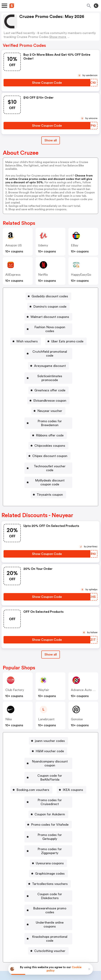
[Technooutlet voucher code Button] (48, 451)
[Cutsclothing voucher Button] (48, 892)
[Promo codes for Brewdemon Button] (48, 409)
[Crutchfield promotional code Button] (48, 348)
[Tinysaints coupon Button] (48, 471)
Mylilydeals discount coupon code (50, 461)
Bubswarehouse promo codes (50, 861)
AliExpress (13, 275)
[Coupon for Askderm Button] (48, 779)
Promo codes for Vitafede (50, 789)
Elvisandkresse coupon (50, 389)
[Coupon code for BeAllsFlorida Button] (48, 748)
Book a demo (24, 926)
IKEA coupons (73, 759)
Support (68, 934)
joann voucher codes (50, 717)
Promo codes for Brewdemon (50, 409)
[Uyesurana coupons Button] (48, 820)
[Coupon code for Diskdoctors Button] (48, 851)
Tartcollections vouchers (50, 841)
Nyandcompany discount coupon (50, 738)
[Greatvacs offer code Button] (48, 379)
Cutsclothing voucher (50, 892)
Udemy (43, 245)
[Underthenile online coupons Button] (48, 872)
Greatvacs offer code (50, 379)
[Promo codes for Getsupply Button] (48, 800)
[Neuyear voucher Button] (48, 399)
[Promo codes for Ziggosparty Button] (48, 810)
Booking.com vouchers (33, 759)
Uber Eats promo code (67, 337)
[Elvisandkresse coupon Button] (48, 389)
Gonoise (77, 696)
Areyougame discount (50, 358)
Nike (9, 696)
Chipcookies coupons (50, 430)
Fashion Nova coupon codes (50, 327)
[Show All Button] (51, 631)
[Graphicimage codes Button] (48, 831)
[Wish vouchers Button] (26, 337)
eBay (75, 245)
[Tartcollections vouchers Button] (48, 841)
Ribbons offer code (50, 420)
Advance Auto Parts (85, 667)
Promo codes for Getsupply (50, 800)
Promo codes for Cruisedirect (50, 769)
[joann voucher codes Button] (48, 717)
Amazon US (14, 245)
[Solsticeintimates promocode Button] (48, 368)
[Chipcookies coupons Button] (48, 430)
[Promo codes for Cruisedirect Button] (48, 769)
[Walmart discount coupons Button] (48, 317)
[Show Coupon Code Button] (47, 83)
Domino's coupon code (50, 307)
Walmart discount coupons (50, 317)
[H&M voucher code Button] (48, 728)
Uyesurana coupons (50, 820)
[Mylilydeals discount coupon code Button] (48, 461)
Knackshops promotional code (50, 882)
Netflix (43, 275)
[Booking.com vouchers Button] (31, 759)
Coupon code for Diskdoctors (50, 851)
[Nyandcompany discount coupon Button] (48, 738)
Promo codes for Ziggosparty (50, 810)
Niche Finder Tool (73, 926)
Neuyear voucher (50, 399)
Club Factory (15, 667)
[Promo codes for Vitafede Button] (48, 789)
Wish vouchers (27, 337)
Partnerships (47, 926)
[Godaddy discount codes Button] (48, 296)
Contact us (51, 934)
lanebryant (46, 696)
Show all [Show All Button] (51, 140)
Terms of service (72, 956)
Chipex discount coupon (50, 440)
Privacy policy (53, 956)
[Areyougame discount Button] (48, 358)
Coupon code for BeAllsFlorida (50, 748)
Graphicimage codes (50, 831)
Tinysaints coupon (50, 471)
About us (34, 934)
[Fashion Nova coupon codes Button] (48, 327)
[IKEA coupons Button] (71, 759)
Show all (51, 631)
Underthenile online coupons (50, 872)
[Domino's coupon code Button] (48, 307)
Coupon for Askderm (50, 779)
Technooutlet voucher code (50, 451)
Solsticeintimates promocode (50, 368)
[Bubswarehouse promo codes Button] (48, 861)
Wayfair (44, 667)
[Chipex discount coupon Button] (48, 440)
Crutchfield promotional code (50, 348)
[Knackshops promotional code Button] (48, 882)
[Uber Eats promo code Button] (66, 337)
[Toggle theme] (96, 6)
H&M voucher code (50, 728)
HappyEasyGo (81, 275)
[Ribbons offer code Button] (48, 420)
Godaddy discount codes (50, 296)
